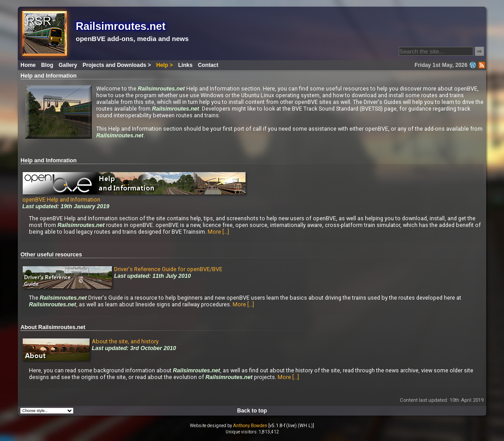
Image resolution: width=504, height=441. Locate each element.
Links (185, 65)
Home (28, 65)
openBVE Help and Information (134, 196)
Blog (47, 65)
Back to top (252, 411)
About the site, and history (125, 341)
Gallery (68, 65)
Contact (208, 65)
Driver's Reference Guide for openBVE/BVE (168, 269)
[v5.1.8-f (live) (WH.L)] (291, 426)
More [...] (218, 232)
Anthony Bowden (250, 426)
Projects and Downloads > (117, 65)
